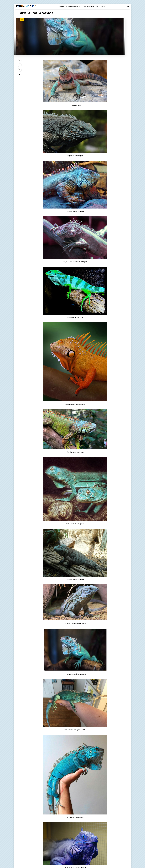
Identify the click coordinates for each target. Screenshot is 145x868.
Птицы (61, 6)
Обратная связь (89, 6)
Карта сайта (100, 6)
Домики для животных (73, 6)
